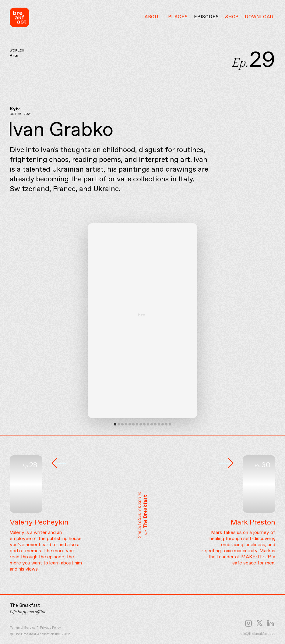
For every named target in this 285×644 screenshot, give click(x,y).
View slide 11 (152, 424)
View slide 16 (170, 424)
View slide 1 (115, 424)
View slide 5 (130, 424)
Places (178, 17)
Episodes (206, 17)
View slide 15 (166, 424)
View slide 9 (144, 424)
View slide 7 (137, 424)
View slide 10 (148, 424)
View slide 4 (126, 424)
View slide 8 (141, 424)
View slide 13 (159, 424)
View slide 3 (122, 424)
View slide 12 (155, 424)
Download (259, 17)
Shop (232, 17)
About (153, 17)
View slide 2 (119, 424)
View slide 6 (133, 424)
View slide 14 (163, 424)
